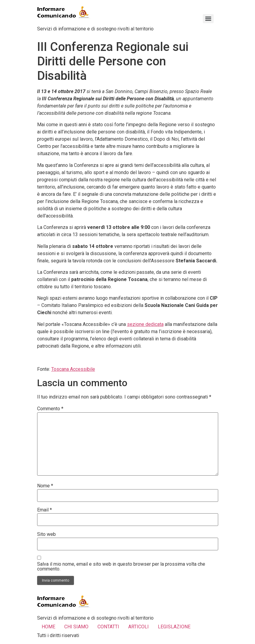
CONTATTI (108, 627)
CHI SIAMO (76, 627)
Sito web (46, 534)
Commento (50, 409)
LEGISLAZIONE (174, 627)
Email (45, 510)
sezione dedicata (145, 324)
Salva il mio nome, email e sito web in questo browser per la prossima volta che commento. (121, 567)
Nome (45, 486)
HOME (48, 627)
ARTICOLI (139, 627)
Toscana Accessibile (73, 369)
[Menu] (208, 19)
